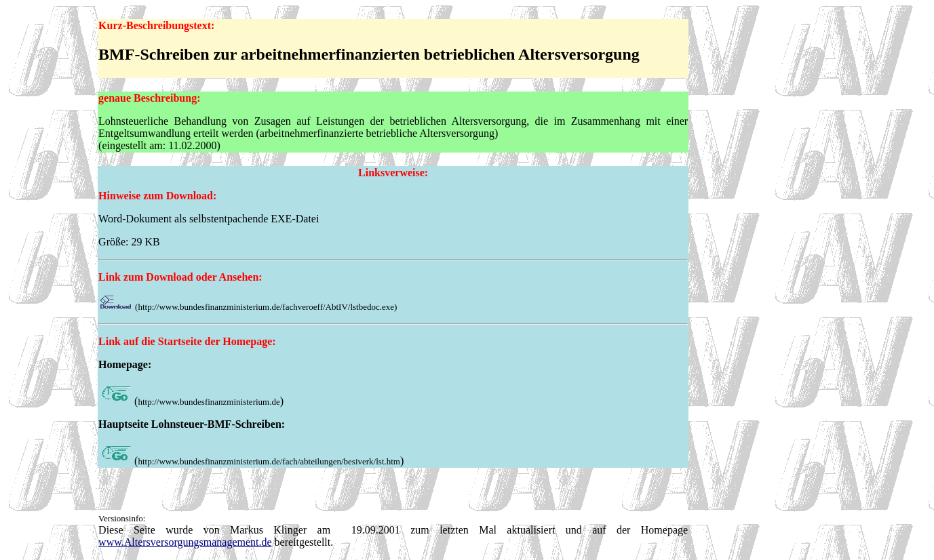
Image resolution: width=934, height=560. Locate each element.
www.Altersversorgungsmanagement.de (185, 542)
